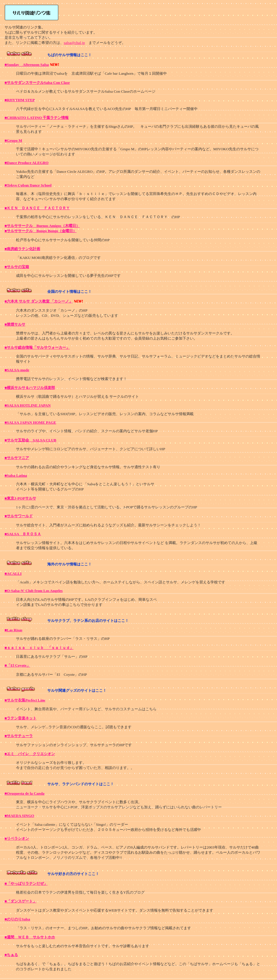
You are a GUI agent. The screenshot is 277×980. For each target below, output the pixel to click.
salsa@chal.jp (74, 43)
